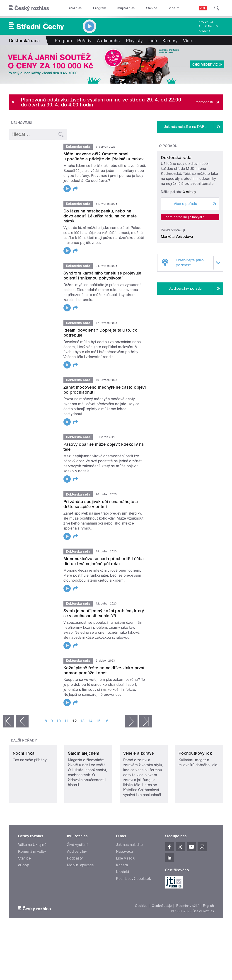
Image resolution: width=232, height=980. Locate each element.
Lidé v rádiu (126, 881)
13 (82, 721)
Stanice (135, 8)
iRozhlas (73, 8)
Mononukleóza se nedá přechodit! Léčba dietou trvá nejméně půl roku (104, 561)
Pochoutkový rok (195, 776)
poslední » (146, 721)
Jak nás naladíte (129, 868)
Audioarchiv (208, 26)
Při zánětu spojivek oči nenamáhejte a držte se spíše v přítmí (101, 504)
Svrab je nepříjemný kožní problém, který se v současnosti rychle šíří (104, 613)
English (208, 929)
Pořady (84, 41)
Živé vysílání (77, 868)
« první (9, 721)
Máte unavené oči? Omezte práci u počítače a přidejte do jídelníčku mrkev (104, 156)
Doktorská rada (176, 190)
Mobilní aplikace (81, 888)
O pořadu (168, 146)
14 (90, 721)
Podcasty (75, 881)
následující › (131, 721)
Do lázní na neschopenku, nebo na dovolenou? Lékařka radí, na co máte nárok (100, 216)
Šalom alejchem (84, 776)
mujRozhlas (115, 8)
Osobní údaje (162, 929)
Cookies (141, 929)
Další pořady (24, 740)
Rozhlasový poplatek (133, 902)
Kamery (204, 31)
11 (66, 721)
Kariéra (122, 888)
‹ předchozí (22, 721)
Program (93, 8)
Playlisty (134, 41)
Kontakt (123, 895)
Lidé (153, 41)
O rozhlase (156, 8)
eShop (24, 888)
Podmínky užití (187, 929)
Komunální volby (32, 874)
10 (59, 721)
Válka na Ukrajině (32, 868)
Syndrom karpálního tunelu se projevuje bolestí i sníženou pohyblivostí (102, 276)
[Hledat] (217, 8)
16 (106, 721)
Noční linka (24, 776)
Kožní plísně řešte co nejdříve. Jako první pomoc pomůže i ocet (104, 670)
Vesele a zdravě (139, 776)
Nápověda (125, 874)
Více (190, 41)
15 (98, 721)
